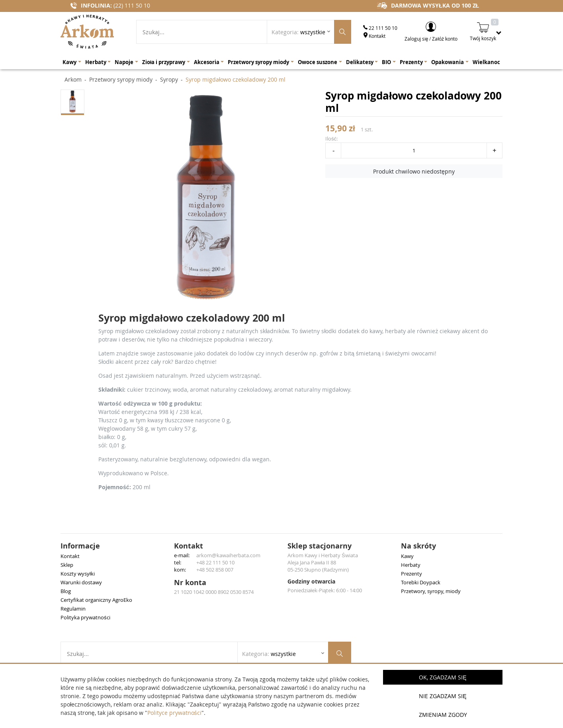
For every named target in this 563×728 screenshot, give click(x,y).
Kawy (407, 556)
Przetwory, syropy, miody (431, 591)
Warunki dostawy (81, 582)
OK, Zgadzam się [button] (443, 677)
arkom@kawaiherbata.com (228, 555)
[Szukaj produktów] (343, 32)
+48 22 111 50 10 (215, 562)
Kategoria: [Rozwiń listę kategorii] (298, 32)
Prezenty (411, 574)
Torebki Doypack (421, 582)
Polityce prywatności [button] (174, 713)
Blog (66, 591)
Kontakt (374, 36)
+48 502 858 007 (215, 570)
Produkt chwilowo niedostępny (414, 171)
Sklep (67, 565)
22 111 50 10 (380, 28)
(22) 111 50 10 (132, 5)
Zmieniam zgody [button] (443, 715)
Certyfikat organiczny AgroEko (96, 600)
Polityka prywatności (85, 617)
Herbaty (411, 565)
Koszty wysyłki (78, 574)
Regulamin (73, 609)
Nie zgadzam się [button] (443, 696)
